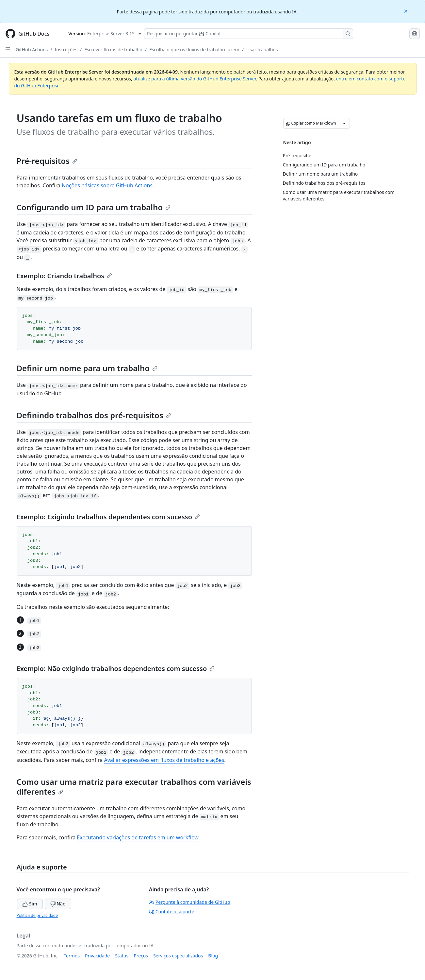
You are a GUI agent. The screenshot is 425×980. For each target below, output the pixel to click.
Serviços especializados (178, 956)
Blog (213, 956)
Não (58, 904)
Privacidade (97, 956)
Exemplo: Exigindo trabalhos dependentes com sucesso (108, 517)
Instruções (66, 50)
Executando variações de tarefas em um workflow (138, 837)
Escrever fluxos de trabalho (113, 50)
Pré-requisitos (47, 161)
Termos (72, 956)
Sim (30, 904)
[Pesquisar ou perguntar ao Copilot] (249, 34)
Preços (141, 956)
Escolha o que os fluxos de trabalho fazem (194, 50)
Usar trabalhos (262, 50)
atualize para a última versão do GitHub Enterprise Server (195, 79)
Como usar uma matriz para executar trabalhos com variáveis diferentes (134, 787)
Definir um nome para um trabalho (87, 368)
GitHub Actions (32, 50)
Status (122, 956)
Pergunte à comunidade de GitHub (189, 902)
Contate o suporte (172, 911)
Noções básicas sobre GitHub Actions (107, 185)
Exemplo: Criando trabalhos (65, 276)
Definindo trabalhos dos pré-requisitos (94, 415)
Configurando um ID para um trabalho (94, 207)
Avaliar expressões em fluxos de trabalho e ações (164, 760)
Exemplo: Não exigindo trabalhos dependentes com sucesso (116, 669)
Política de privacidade (37, 915)
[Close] (406, 11)
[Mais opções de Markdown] (344, 123)
